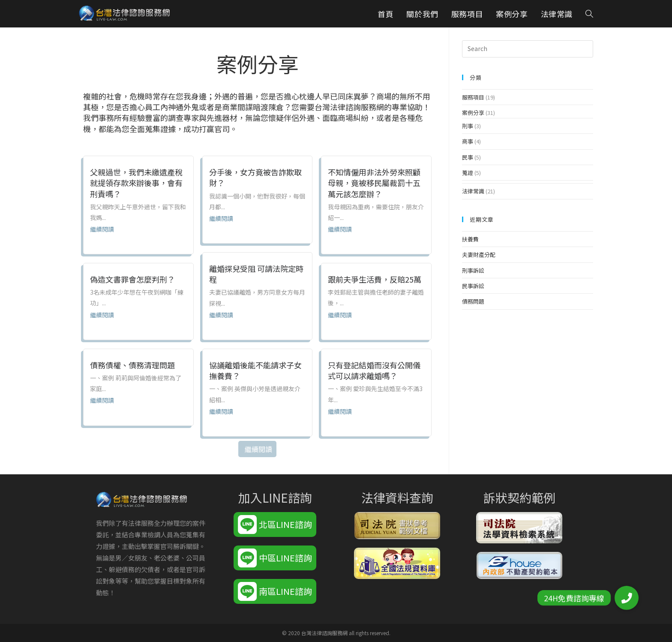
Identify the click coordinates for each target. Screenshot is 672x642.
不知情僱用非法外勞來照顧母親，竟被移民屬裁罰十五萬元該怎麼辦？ (374, 183)
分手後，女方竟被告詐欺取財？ (255, 177)
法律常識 (473, 191)
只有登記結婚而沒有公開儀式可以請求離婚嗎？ (374, 370)
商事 (468, 141)
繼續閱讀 (102, 229)
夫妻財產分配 (479, 255)
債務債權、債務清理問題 (132, 365)
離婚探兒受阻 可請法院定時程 (256, 274)
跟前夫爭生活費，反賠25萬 (375, 279)
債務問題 (473, 301)
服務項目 (473, 97)
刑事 (468, 126)
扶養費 (470, 239)
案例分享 (473, 113)
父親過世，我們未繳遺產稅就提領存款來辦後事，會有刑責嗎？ (136, 183)
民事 (468, 157)
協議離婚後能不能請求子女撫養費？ (255, 370)
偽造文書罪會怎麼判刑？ (132, 279)
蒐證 (468, 173)
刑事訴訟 (473, 270)
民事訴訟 (473, 286)
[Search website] (589, 14)
